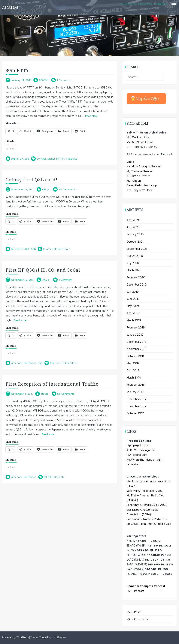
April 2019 (133, 313)
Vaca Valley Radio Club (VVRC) (145, 491)
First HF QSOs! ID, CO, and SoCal (43, 270)
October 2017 (135, 413)
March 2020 (134, 270)
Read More (91, 116)
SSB (27, 159)
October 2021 (135, 242)
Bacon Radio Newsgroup (142, 185)
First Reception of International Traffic (52, 384)
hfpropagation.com (138, 445)
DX (21, 159)
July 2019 (133, 292)
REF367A (132, 137)
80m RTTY (17, 70)
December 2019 (137, 285)
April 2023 (133, 227)
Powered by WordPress (15, 638)
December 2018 (137, 342)
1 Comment (64, 80)
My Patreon (134, 181)
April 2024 (133, 220)
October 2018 (135, 356)
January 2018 (135, 392)
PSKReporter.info (137, 455)
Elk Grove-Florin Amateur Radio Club (149, 524)
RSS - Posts (134, 612)
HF (62, 159)
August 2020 (135, 256)
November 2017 (137, 406)
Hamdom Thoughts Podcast (144, 166)
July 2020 (133, 263)
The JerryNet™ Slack (139, 190)
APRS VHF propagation (141, 450)
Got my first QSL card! (31, 180)
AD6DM (10, 8)
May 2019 (133, 306)
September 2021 (137, 249)
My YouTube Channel (140, 171)
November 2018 (137, 349)
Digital (15, 159)
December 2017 (137, 399)
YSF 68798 (134, 142)
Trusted (44, 638)
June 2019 (133, 299)
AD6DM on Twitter (138, 176)
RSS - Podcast (135, 591)
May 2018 (133, 363)
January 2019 (135, 335)
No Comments (67, 189)
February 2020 (136, 277)
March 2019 (134, 320)
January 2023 (135, 234)
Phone (20, 249)
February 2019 (136, 327)
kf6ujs (46, 189)
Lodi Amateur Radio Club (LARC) (147, 505)
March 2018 (134, 377)
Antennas (17, 363)
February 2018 (136, 385)
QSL (27, 249)
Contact (41, 159)
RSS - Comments (137, 619)
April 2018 (133, 370)
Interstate (71, 159)
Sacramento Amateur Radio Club (147, 519)
